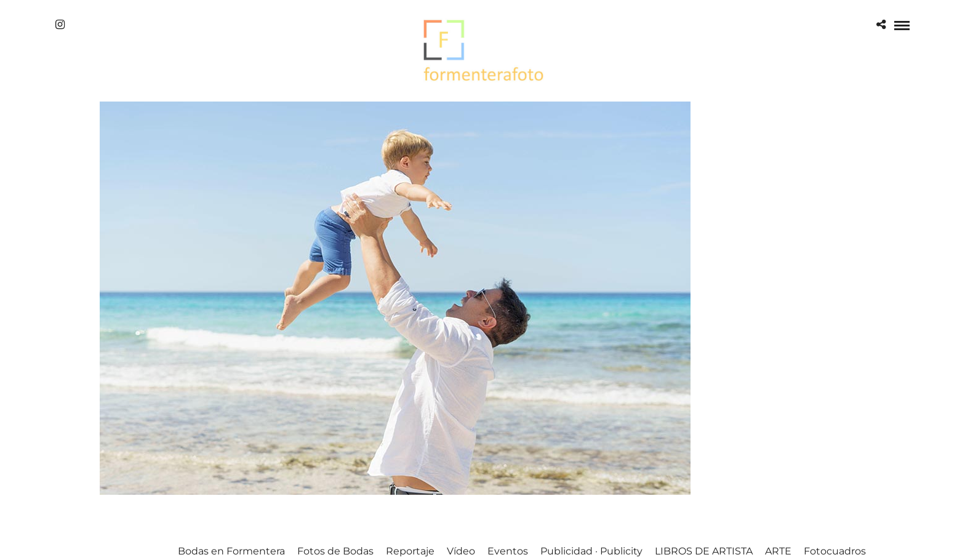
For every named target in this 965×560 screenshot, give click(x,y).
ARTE (778, 551)
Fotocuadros (835, 551)
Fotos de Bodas (335, 551)
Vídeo (461, 551)
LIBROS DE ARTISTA (704, 551)
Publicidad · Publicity (591, 551)
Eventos (508, 551)
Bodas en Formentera (231, 551)
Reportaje (410, 551)
